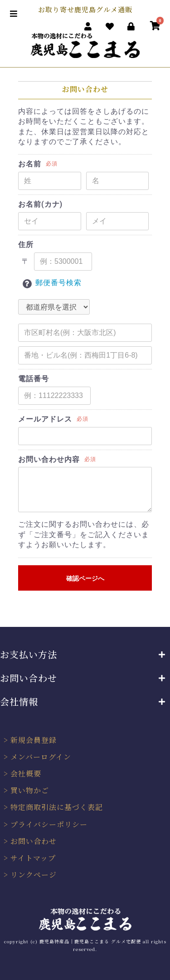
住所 (26, 245)
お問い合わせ (34, 841)
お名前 (30, 164)
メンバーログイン (41, 757)
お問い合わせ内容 (49, 459)
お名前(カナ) (40, 204)
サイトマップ (33, 858)
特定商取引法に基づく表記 (57, 807)
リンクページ (34, 875)
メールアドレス (45, 419)
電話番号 (34, 379)
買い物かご (30, 790)
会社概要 (26, 774)
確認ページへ (85, 578)
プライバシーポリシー (49, 824)
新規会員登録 (34, 740)
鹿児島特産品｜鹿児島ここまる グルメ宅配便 (90, 941)
